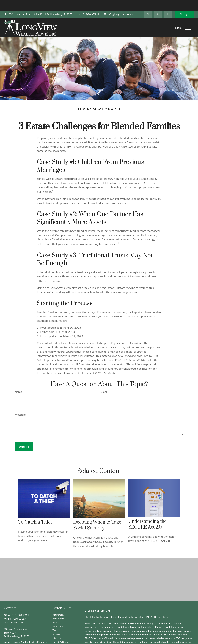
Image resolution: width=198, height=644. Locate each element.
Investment (58, 608)
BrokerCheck (161, 606)
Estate (56, 612)
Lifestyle (57, 627)
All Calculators (60, 639)
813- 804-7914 (20, 604)
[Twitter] (148, 4)
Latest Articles (60, 631)
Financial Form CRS (100, 600)
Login (185, 4)
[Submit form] (24, 436)
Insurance (58, 616)
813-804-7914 (89, 4)
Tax (54, 620)
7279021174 (20, 608)
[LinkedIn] (158, 4)
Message (20, 404)
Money (56, 623)
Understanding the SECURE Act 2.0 (148, 514)
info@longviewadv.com (118, 4)
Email (104, 381)
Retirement (58, 604)
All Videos (58, 635)
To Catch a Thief (35, 512)
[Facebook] (168, 4)
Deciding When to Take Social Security (97, 515)
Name (18, 381)
